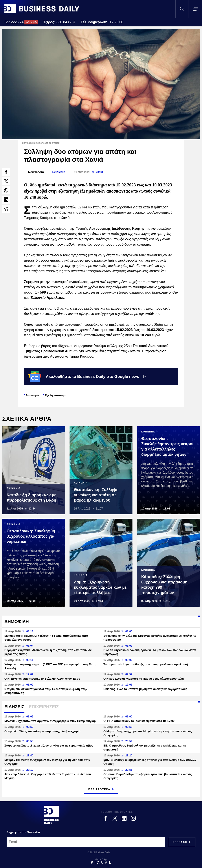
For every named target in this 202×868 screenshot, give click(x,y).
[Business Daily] (52, 815)
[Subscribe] (180, 842)
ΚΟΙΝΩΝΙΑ (59, 172)
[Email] (86, 842)
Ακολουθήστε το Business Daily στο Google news (87, 377)
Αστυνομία (32, 395)
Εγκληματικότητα (56, 395)
